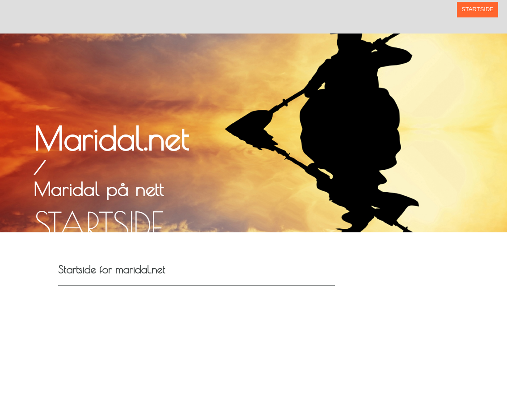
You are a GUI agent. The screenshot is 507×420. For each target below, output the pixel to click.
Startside (477, 9)
